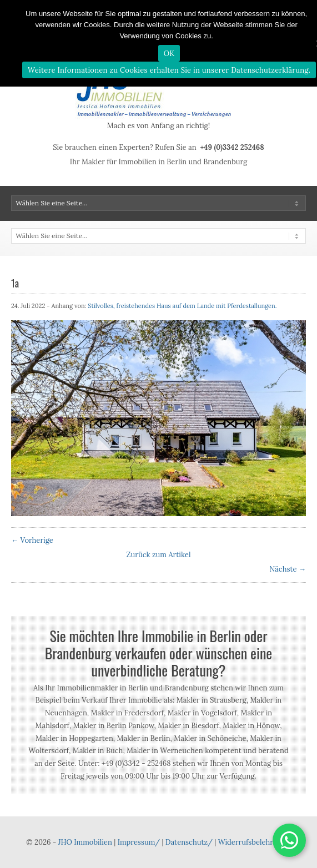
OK (169, 54)
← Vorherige (32, 540)
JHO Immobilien (85, 842)
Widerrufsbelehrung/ (255, 842)
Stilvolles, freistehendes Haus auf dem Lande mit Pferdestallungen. (182, 306)
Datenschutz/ (189, 842)
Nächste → (288, 569)
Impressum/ (139, 842)
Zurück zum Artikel (159, 555)
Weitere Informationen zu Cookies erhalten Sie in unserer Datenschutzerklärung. (169, 70)
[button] (289, 840)
